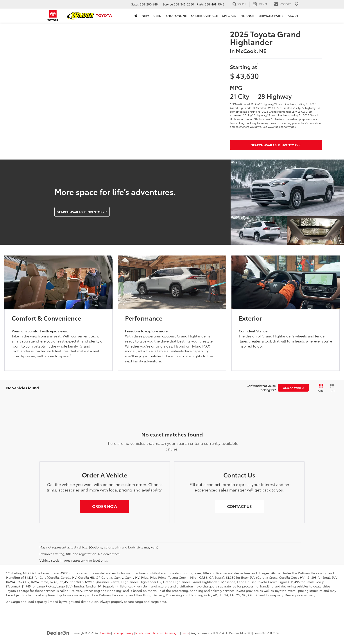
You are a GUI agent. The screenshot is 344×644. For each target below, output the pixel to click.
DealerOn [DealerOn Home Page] (105, 633)
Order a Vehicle (204, 16)
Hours (185, 633)
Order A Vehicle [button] (293, 388)
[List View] (332, 388)
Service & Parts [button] (271, 16)
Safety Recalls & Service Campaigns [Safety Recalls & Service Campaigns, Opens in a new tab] (157, 633)
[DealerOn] (58, 633)
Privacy (129, 633)
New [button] (145, 16)
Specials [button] (229, 16)
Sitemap (118, 633)
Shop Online (176, 16)
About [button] (293, 16)
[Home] (136, 16)
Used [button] (157, 16)
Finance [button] (247, 16)
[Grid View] (320, 388)
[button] (105, 506)
